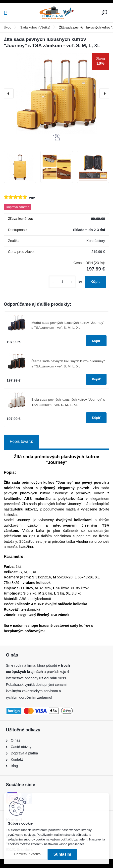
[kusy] (62, 282)
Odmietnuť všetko (27, 854)
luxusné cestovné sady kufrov (65, 626)
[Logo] (56, 13)
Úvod (7, 27)
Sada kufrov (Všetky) (35, 27)
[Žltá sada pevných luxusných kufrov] (20, 167)
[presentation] (9, 93)
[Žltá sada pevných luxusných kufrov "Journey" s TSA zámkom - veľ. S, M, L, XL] (56, 93)
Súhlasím (62, 854)
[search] (104, 13)
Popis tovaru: (21, 441)
